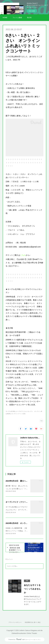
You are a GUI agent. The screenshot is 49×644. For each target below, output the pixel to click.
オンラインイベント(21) (18, 414)
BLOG (29, 18)
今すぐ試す (32, 11)
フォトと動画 (17, 18)
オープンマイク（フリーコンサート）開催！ (24, 502)
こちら (23, 255)
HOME (5, 18)
